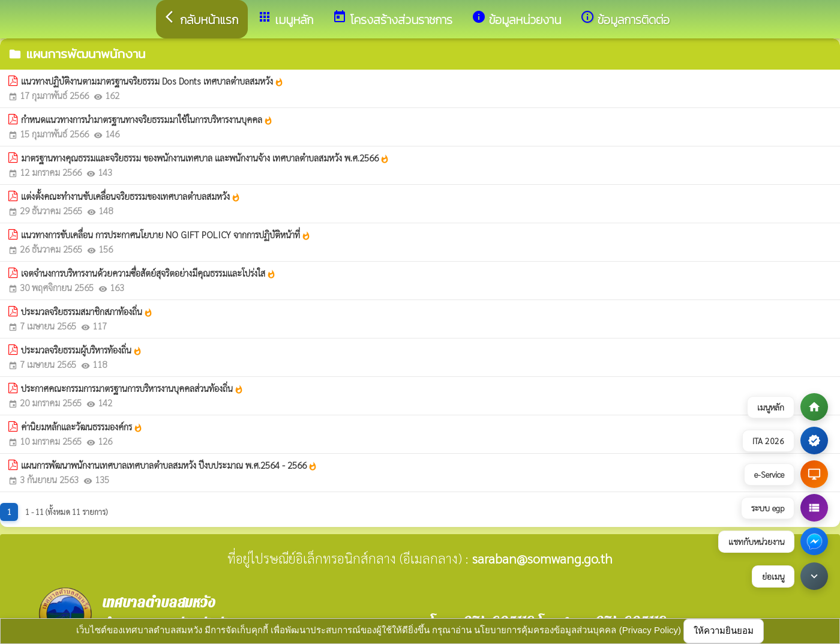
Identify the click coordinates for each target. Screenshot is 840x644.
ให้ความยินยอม (724, 630)
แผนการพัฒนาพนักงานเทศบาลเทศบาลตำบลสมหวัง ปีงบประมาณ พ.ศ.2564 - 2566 (169, 465)
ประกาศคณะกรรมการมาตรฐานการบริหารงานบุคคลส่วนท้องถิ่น (132, 388)
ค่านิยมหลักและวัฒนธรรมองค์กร (82, 427)
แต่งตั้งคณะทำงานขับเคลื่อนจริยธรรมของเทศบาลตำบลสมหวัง (131, 196)
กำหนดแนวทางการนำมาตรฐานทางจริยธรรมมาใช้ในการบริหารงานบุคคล (147, 119)
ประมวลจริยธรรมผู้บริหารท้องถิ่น (82, 350)
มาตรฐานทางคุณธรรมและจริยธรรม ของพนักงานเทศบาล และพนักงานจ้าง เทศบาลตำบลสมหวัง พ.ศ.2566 (205, 158)
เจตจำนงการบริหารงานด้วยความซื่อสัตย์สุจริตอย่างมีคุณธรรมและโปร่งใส (148, 273)
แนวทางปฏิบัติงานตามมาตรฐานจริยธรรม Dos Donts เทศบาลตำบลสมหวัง (152, 81)
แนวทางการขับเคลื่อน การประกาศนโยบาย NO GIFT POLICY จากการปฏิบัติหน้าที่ (166, 235)
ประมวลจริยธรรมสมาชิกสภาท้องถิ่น (87, 311)
